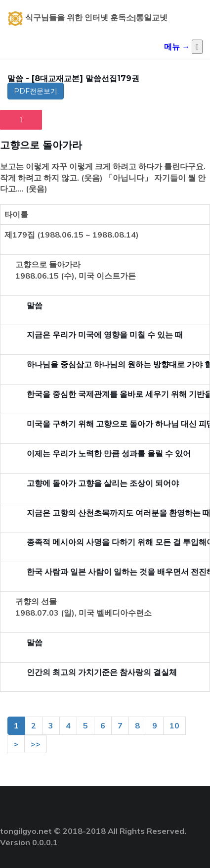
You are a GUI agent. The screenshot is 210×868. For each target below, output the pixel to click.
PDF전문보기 (36, 91)
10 (174, 725)
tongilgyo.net (26, 831)
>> (36, 744)
